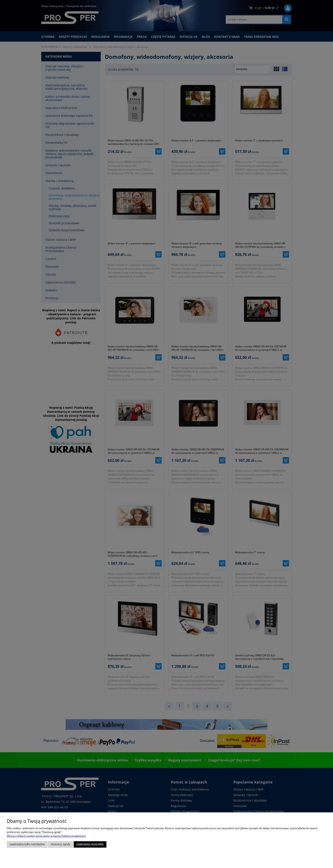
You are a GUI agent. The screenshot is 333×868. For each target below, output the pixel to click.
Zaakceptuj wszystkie (90, 844)
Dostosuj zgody (61, 844)
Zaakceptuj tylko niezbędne (27, 844)
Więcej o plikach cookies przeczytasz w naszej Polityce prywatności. (46, 836)
